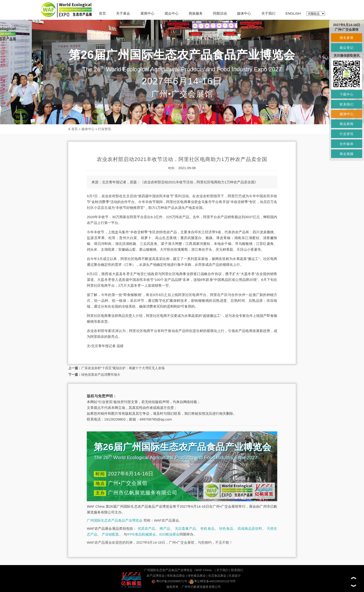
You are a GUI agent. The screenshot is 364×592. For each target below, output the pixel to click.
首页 (102, 13)
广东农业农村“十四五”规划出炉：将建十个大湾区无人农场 (123, 368)
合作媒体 (347, 144)
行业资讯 (104, 129)
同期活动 (220, 13)
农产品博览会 (156, 576)
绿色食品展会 (197, 576)
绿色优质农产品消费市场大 (101, 375)
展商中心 (147, 13)
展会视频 (347, 154)
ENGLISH (293, 13)
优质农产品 (146, 528)
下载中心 (347, 94)
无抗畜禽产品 (185, 528)
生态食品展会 (217, 576)
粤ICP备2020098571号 (169, 581)
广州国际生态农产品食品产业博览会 (115, 520)
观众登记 (347, 48)
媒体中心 (244, 13)
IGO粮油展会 (169, 534)
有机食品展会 (176, 576)
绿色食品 (226, 528)
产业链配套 (110, 534)
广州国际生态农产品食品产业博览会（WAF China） (179, 570)
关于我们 (268, 13)
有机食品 (207, 528)
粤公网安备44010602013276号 (213, 581)
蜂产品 (165, 528)
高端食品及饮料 (250, 528)
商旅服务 (196, 13)
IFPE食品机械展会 (141, 534)
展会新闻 (347, 124)
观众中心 (172, 13)
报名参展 (347, 38)
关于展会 (123, 13)
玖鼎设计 (235, 576)
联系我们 (237, 570)
